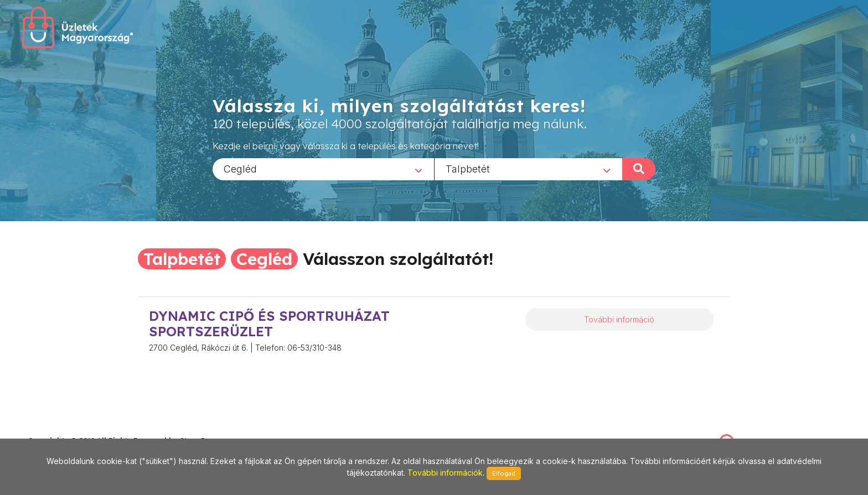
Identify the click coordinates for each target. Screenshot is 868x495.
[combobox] (323, 169)
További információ (619, 319)
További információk (445, 473)
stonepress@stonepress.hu (72, 429)
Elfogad (504, 473)
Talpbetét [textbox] (468, 168)
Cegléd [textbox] (240, 168)
